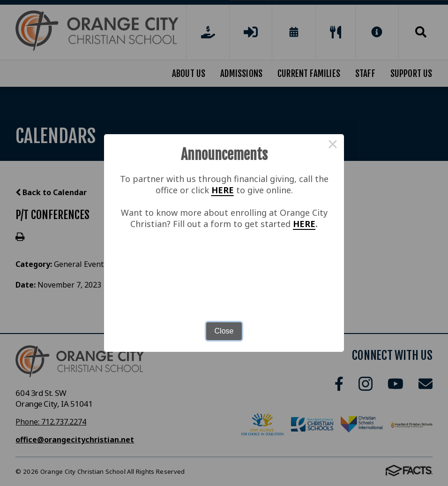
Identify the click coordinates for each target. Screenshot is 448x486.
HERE (223, 190)
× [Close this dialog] (333, 145)
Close (224, 331)
